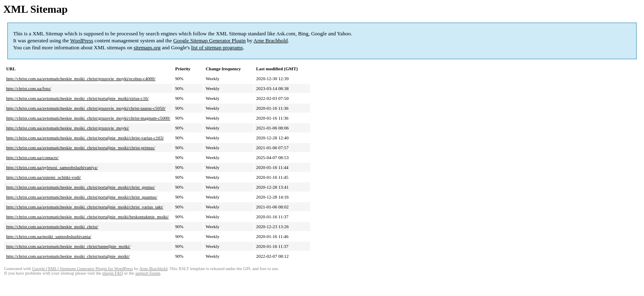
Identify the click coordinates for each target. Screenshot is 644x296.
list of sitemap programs (217, 47)
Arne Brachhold (270, 40)
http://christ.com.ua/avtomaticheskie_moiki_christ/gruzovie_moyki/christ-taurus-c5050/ (86, 108)
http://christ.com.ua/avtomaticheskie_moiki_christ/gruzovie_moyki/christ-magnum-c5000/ (88, 118)
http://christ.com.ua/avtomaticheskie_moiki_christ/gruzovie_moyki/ (68, 128)
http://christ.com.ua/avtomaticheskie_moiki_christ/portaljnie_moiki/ (68, 256)
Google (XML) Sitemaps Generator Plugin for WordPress (83, 269)
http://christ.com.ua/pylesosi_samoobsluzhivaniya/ (52, 167)
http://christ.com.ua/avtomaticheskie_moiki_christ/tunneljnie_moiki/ (68, 246)
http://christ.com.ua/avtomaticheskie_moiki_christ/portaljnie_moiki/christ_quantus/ (82, 197)
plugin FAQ (113, 273)
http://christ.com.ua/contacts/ (32, 157)
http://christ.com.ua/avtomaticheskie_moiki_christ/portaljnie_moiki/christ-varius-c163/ (85, 138)
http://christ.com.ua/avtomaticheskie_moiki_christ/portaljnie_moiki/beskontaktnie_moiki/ (87, 217)
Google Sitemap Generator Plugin (210, 40)
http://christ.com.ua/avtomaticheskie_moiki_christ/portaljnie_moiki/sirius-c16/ (77, 98)
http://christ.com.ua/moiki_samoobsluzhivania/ (49, 236)
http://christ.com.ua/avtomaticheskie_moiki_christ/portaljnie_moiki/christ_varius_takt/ (85, 207)
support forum (148, 273)
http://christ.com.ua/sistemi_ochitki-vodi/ (44, 177)
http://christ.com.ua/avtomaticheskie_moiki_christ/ (52, 227)
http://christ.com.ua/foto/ (29, 88)
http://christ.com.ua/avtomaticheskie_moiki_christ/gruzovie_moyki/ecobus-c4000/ (81, 79)
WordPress (82, 40)
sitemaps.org (147, 47)
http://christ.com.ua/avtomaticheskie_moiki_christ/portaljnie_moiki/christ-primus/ (80, 148)
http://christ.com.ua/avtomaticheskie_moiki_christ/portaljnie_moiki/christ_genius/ (80, 187)
